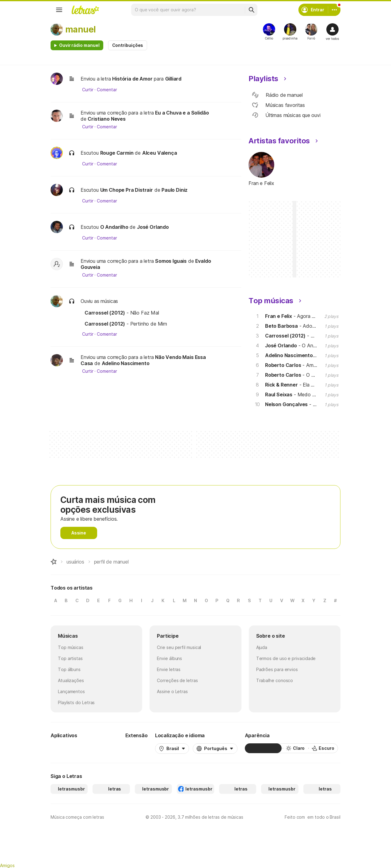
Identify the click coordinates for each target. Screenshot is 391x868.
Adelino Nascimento (126, 363)
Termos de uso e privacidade (286, 658)
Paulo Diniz (175, 190)
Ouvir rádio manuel (79, 45)
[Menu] (59, 10)
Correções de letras (177, 680)
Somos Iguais (171, 261)
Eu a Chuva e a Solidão (182, 113)
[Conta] (334, 10)
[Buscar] (251, 10)
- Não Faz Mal (122, 313)
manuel (80, 29)
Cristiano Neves (106, 119)
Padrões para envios (277, 669)
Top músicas (71, 647)
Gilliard (173, 79)
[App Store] (103, 748)
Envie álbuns (169, 658)
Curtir (88, 90)
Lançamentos (71, 691)
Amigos (7, 865)
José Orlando (153, 227)
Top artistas (70, 658)
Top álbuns (69, 669)
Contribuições (128, 45)
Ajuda (262, 647)
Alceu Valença (160, 153)
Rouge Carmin (117, 153)
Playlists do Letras (76, 702)
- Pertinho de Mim (126, 324)
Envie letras (169, 669)
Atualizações (71, 680)
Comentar (107, 90)
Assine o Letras (172, 691)
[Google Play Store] (67, 748)
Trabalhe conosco (275, 680)
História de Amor (132, 79)
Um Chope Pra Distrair (127, 190)
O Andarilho (114, 227)
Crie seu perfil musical (179, 647)
